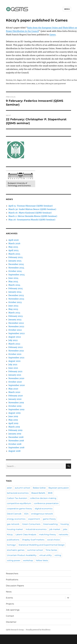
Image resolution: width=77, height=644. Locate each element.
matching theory (47, 535)
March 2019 (14, 427)
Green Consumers (31, 524)
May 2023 (13, 309)
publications (13, 540)
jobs (65, 529)
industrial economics (36, 529)
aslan (9, 488)
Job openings (13, 610)
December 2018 (16, 437)
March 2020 (14, 392)
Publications (12, 580)
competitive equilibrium (19, 503)
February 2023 (15, 316)
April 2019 (13, 423)
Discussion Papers (15, 586)
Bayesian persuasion (59, 488)
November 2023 (16, 299)
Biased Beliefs (38, 493)
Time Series (51, 550)
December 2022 (16, 323)
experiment (34, 519)
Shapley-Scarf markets (33, 540)
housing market (15, 529)
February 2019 (15, 430)
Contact (10, 616)
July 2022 (13, 340)
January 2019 (15, 434)
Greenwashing (50, 524)
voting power (14, 560)
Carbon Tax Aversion (17, 498)
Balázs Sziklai (39, 488)
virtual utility (46, 555)
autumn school (22, 488)
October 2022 (15, 330)
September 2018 (16, 447)
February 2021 (15, 371)
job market (55, 529)
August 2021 (14, 361)
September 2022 (17, 333)
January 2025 (15, 261)
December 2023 (16, 295)
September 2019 (16, 409)
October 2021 (15, 354)
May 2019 (13, 420)
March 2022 (14, 344)
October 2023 (15, 302)
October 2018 (15, 444)
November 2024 (16, 268)
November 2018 (16, 441)
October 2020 (15, 382)
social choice (54, 540)
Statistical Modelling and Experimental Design (42, 545)
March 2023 (14, 313)
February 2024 (16, 288)
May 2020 (13, 389)
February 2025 (16, 257)
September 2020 (17, 385)
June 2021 (13, 368)
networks (63, 535)
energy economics (16, 519)
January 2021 (15, 375)
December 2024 (16, 264)
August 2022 (15, 337)
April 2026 (14, 240)
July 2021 (13, 364)
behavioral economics (18, 493)
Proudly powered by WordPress (38, 630)
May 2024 (13, 281)
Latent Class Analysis (26, 535)
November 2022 (16, 326)
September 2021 (16, 358)
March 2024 (14, 285)
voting (58, 555)
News (9, 592)
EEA (26, 514)
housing (65, 524)
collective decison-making (43, 498)
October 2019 (15, 406)
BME (50, 493)
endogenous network (42, 514)
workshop (28, 560)
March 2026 (14, 243)
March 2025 (14, 254)
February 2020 (16, 396)
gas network (13, 524)
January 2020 (15, 399)
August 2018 (14, 451)
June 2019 (13, 416)
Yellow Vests (42, 560)
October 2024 (15, 271)
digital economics (44, 509)
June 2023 (13, 306)
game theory (49, 519)
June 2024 (13, 278)
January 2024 (15, 292)
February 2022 (16, 347)
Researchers (12, 574)
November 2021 (16, 351)
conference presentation (46, 503)
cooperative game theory (19, 509)
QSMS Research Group (15, 630)
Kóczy (10, 535)
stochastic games (16, 550)
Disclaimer (11, 622)
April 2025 (14, 250)
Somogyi (11, 545)
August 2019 (15, 413)
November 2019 (16, 403)
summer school (35, 550)
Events (9, 598)
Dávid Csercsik (14, 514)
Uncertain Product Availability (22, 555)
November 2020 (16, 378)
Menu (67, 9)
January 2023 (15, 320)
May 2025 (13, 247)
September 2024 (17, 275)
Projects (10, 604)
